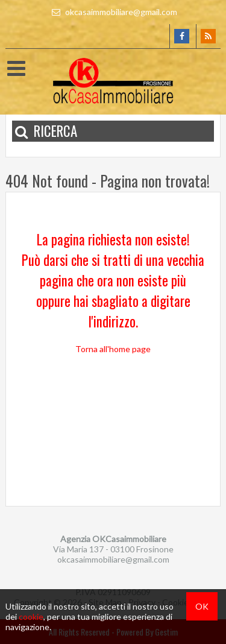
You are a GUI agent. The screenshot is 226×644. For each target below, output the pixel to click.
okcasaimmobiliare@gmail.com (113, 12)
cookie (31, 617)
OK (202, 606)
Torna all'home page (113, 349)
